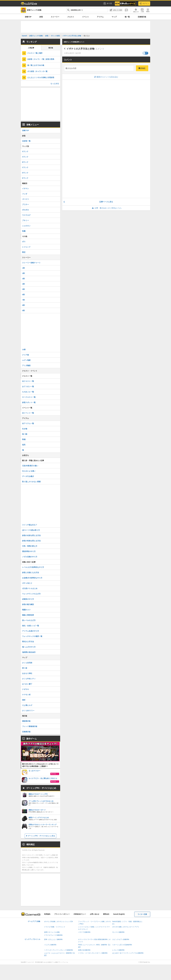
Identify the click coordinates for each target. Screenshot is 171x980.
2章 (23, 273)
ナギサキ (25, 689)
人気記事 (31, 48)
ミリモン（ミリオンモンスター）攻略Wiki (93, 953)
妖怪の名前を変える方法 (31, 535)
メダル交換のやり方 (30, 557)
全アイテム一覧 (28, 423)
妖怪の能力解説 (28, 604)
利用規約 (47, 914)
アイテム (100, 17)
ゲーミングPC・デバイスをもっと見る (41, 836)
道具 (24, 445)
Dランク (25, 173)
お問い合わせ (95, 914)
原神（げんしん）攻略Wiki (53, 939)
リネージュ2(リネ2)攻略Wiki (122, 945)
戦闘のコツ (26, 610)
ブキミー (25, 220)
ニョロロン (26, 226)
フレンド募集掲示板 (30, 726)
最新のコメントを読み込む (106, 77)
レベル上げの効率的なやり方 (33, 567)
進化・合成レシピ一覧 (31, 626)
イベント (85, 17)
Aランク (25, 157)
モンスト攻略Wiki (118, 932)
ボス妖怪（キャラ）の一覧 (37, 71)
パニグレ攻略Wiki (50, 945)
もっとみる (55, 84)
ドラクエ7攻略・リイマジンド (55, 927)
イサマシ (25, 189)
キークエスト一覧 (29, 397)
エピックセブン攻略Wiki (121, 939)
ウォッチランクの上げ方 (31, 594)
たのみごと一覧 (28, 392)
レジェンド (26, 247)
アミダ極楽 (26, 365)
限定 (24, 252)
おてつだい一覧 (28, 386)
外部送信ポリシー (80, 914)
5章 (23, 289)
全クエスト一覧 (28, 381)
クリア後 (25, 355)
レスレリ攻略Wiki (118, 950)
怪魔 (24, 231)
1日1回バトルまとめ (30, 588)
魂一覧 (127, 17)
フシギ (25, 194)
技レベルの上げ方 (29, 620)
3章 (23, 279)
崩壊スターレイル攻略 (52, 932)
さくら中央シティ (29, 679)
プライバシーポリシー (62, 914)
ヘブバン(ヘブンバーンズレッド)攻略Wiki (59, 950)
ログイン (144, 3)
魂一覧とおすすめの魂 (36, 65)
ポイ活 (107, 3)
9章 (23, 311)
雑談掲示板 (26, 721)
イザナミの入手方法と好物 (80, 49)
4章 (23, 284)
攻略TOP (28, 17)
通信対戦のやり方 (29, 551)
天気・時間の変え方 (30, 546)
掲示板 (51, 48)
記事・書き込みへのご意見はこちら (106, 208)
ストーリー (55, 17)
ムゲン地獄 (26, 360)
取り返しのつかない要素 (31, 482)
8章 (23, 305)
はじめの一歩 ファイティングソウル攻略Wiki (128, 953)
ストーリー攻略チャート (31, 263)
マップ (114, 17)
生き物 (25, 429)
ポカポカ (25, 210)
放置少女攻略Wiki (84, 950)
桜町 (24, 700)
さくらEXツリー (28, 711)
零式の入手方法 (28, 642)
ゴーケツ (25, 199)
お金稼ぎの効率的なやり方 (32, 578)
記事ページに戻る (106, 202)
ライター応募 (142, 914)
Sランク (25, 151)
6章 (23, 295)
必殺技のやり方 (28, 599)
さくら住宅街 (27, 663)
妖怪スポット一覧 (29, 402)
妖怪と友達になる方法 (31, 573)
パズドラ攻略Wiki (84, 932)
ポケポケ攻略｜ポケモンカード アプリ (126, 927)
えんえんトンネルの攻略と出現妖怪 (41, 77)
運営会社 (106, 914)
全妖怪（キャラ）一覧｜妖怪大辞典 (41, 59)
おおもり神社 (27, 673)
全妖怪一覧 (26, 141)
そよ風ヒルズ (27, 705)
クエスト (71, 17)
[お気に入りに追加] (116, 10)
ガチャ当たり (27, 583)
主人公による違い (29, 471)
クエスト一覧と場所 (35, 53)
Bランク (25, 162)
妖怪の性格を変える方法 (31, 541)
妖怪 (41, 17)
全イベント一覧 (28, 413)
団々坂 (25, 668)
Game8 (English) (119, 914)
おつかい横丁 (27, 684)
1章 (23, 268)
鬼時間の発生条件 (29, 652)
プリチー (25, 204)
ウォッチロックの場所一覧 (32, 636)
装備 (24, 439)
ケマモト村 (26, 695)
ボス (24, 242)
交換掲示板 (142, 17)
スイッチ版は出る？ (30, 525)
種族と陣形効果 (28, 615)
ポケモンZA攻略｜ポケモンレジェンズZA (58, 922)
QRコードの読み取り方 (31, 530)
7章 (23, 300)
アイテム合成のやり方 (31, 631)
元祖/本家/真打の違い (30, 466)
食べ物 (25, 434)
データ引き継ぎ (28, 476)
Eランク (25, 178)
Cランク (25, 167)
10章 (24, 350)
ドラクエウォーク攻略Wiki (53, 935)
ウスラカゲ (26, 215)
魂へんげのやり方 (29, 647)
